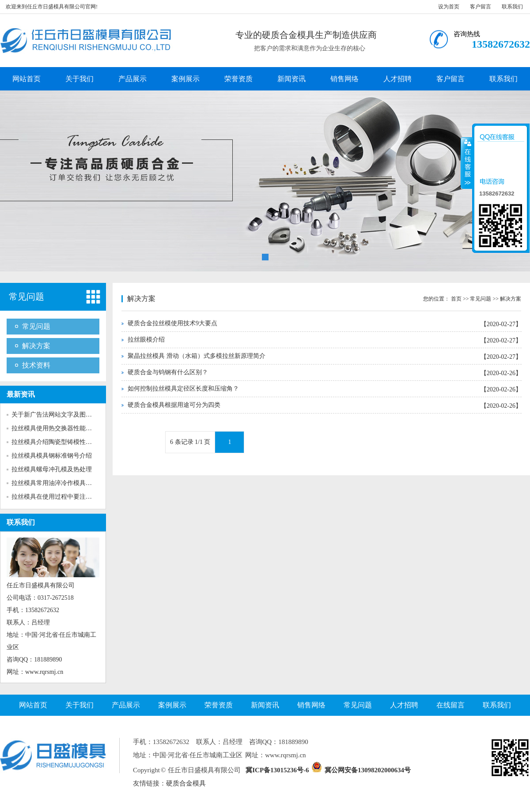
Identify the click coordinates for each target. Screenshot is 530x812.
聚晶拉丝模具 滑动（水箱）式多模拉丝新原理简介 (197, 356)
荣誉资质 (238, 79)
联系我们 (512, 7)
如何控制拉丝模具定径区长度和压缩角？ (183, 389)
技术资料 (36, 365)
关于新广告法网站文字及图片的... (57, 415)
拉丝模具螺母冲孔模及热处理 (52, 469)
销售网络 (344, 79)
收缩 (467, 163)
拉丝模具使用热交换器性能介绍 (55, 428)
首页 (456, 299)
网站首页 (26, 79)
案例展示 (185, 79)
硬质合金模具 (186, 783)
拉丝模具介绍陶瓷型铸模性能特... (57, 442)
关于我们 (79, 79)
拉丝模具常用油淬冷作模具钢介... (57, 483)
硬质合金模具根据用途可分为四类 (174, 405)
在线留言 (450, 705)
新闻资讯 (291, 79)
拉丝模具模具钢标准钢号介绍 (52, 456)
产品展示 (132, 79)
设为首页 (449, 7)
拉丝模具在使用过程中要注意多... (57, 497)
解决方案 (36, 346)
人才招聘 (397, 79)
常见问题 (26, 297)
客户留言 (481, 7)
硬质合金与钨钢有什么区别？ (168, 372)
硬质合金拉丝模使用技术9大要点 (172, 323)
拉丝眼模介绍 (146, 340)
